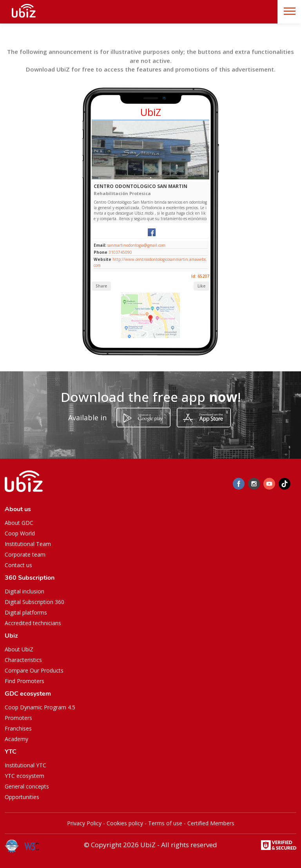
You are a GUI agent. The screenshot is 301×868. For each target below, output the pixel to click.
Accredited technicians (33, 623)
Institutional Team (28, 544)
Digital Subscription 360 (34, 602)
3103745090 (120, 252)
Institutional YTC (25, 765)
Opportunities (22, 797)
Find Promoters (24, 681)
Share (101, 286)
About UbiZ (19, 649)
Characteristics (23, 660)
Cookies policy (125, 823)
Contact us (18, 565)
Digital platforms (26, 612)
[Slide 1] (151, 178)
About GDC (19, 523)
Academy (16, 739)
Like (201, 286)
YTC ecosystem (24, 776)
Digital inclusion (24, 591)
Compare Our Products (34, 670)
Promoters (18, 718)
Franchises (18, 728)
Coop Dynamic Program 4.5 (40, 707)
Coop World (20, 533)
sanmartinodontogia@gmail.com (136, 245)
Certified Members (211, 823)
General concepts (27, 786)
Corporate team (25, 554)
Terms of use (165, 823)
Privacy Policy (84, 823)
